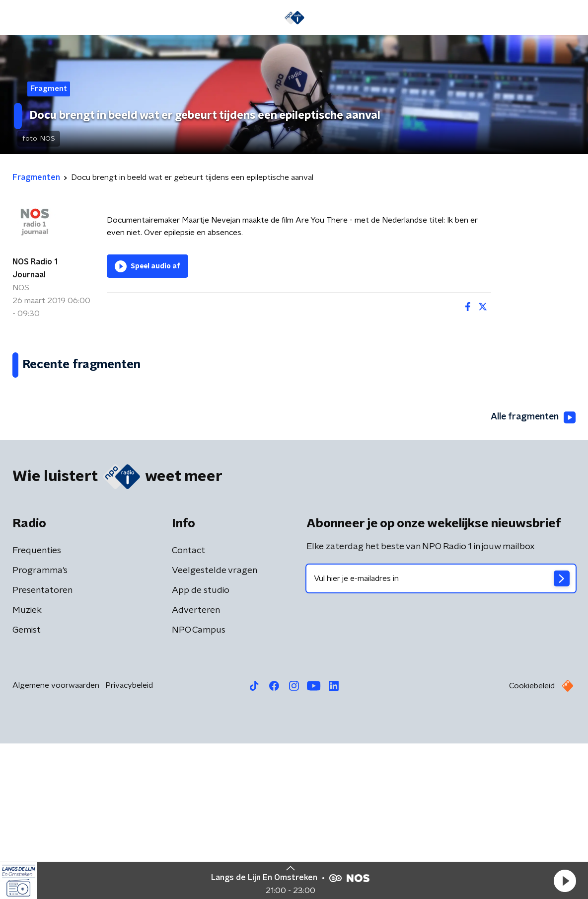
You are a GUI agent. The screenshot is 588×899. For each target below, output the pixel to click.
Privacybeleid (129, 841)
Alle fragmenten (532, 573)
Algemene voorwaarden (56, 841)
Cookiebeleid (532, 841)
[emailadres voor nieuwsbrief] (441, 734)
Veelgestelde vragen (215, 726)
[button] (565, 881)
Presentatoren (42, 746)
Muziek (27, 766)
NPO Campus (199, 786)
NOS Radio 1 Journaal (35, 268)
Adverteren (196, 766)
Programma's (40, 726)
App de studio (201, 746)
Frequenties (37, 706)
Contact (188, 706)
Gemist (27, 786)
